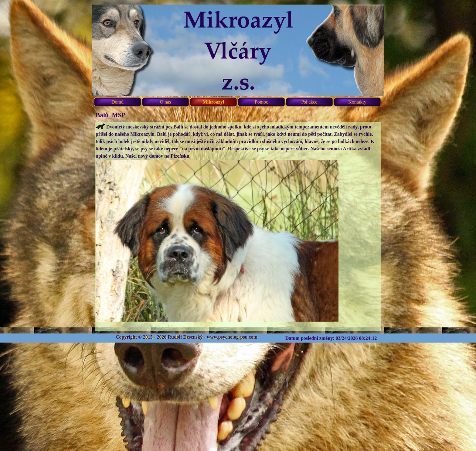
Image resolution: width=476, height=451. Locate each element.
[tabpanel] (238, 227)
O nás (166, 102)
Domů (117, 102)
